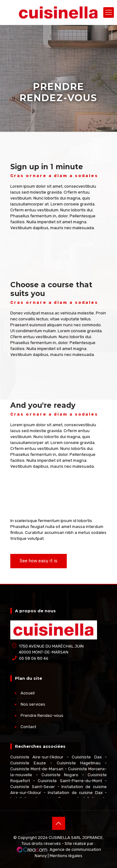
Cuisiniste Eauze (28, 763)
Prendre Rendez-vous (42, 715)
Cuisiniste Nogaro (60, 775)
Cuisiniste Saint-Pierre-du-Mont (70, 781)
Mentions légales (66, 856)
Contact (28, 727)
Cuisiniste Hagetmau (79, 763)
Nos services (33, 704)
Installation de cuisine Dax (75, 793)
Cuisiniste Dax (87, 757)
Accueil (28, 693)
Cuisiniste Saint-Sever (33, 787)
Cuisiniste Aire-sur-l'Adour (37, 757)
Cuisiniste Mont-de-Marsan (37, 769)
